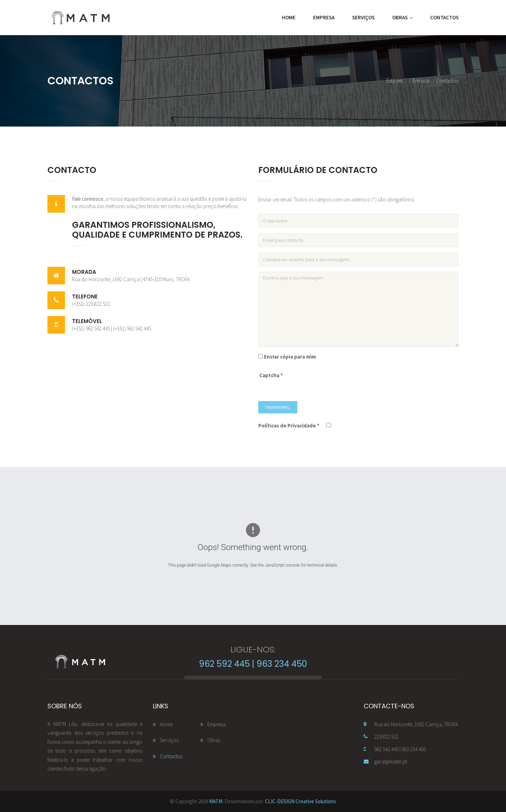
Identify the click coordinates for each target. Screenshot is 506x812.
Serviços (363, 17)
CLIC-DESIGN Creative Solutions (300, 801)
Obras (402, 18)
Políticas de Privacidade (289, 426)
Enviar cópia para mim (290, 357)
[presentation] (347, 382)
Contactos (444, 17)
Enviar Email (278, 407)
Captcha (271, 375)
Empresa (324, 17)
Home (289, 17)
